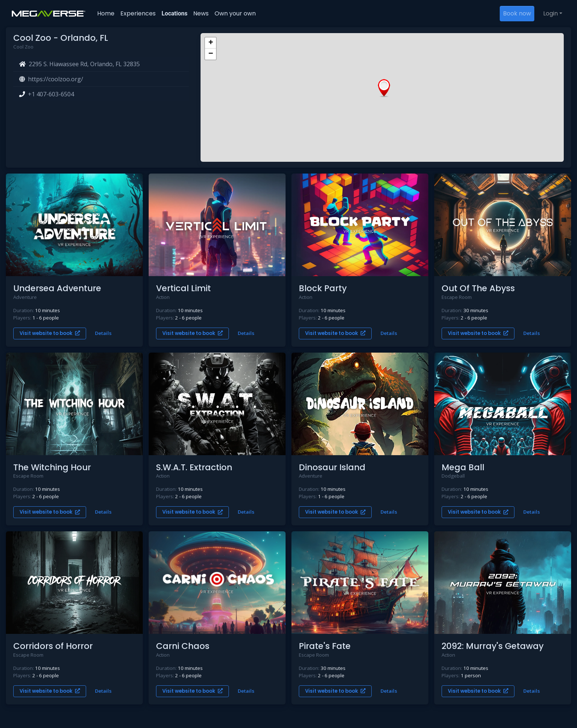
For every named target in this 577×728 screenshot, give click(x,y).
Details (103, 333)
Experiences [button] (138, 13)
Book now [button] (517, 13)
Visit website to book (50, 333)
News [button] (201, 13)
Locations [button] (174, 13)
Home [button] (106, 13)
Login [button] (551, 13)
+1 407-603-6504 (51, 94)
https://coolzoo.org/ (56, 79)
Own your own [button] (235, 13)
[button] (384, 88)
